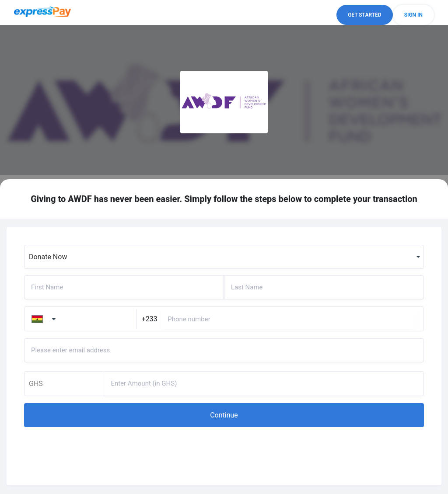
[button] (364, 15)
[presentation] (91, 451)
